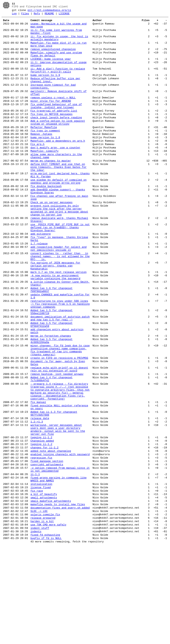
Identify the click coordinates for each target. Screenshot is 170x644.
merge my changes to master (51, 189)
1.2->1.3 (37, 499)
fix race (37, 580)
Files (25, 15)
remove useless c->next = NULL (53, 114)
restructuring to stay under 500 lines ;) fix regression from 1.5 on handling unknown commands (60, 359)
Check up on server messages (51, 238)
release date (40, 495)
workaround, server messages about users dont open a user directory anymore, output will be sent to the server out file (58, 508)
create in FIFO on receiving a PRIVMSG (59, 423)
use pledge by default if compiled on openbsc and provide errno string (58, 213)
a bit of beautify (44, 584)
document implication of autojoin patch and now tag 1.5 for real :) (60, 376)
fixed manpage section (47, 545)
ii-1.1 (35, 561)
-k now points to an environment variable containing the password (55, 327)
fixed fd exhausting (45, 632)
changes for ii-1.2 (44, 529)
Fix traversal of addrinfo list (54, 130)
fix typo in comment (45, 153)
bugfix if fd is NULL (46, 636)
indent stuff (40, 624)
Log (14, 15)
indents (36, 628)
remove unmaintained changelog (53, 57)
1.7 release (39, 287)
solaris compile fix (45, 608)
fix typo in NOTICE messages (51, 134)
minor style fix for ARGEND (51, 118)
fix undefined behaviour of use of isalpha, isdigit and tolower (56, 124)
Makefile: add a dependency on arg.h (58, 165)
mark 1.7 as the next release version (58, 321)
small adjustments (44, 588)
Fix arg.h (37, 169)
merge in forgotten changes (51, 397)
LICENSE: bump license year (51, 69)
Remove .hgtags (41, 157)
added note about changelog (51, 533)
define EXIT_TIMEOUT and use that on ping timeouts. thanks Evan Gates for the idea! (58, 196)
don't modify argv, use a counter (55, 173)
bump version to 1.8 (45, 161)
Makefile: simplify (44, 177)
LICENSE (64, 15)
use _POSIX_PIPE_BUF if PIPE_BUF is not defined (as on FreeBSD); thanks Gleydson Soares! (60, 268)
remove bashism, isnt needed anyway (57, 442)
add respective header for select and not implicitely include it (58, 293)
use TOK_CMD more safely (48, 620)
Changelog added (42, 521)
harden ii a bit (42, 616)
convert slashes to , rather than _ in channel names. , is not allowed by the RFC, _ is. (60, 302)
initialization (41, 572)
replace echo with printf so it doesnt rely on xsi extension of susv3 (59, 436)
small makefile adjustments (51, 592)
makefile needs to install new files (58, 596)
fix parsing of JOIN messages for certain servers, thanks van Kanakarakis (55, 314)
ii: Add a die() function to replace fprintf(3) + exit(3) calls (58, 82)
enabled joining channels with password (60, 537)
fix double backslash (46, 219)
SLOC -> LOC (39, 604)
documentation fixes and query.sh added (60, 600)
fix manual (38, 476)
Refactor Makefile (44, 149)
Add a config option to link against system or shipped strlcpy (58, 144)
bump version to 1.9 (45, 88)
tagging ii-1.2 (41, 518)
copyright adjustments (47, 549)
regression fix (41, 541)
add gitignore (40, 276)
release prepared (43, 612)
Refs (37, 15)
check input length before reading (56, 138)
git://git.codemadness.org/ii (49, 11)
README (49, 15)
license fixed (40, 576)
